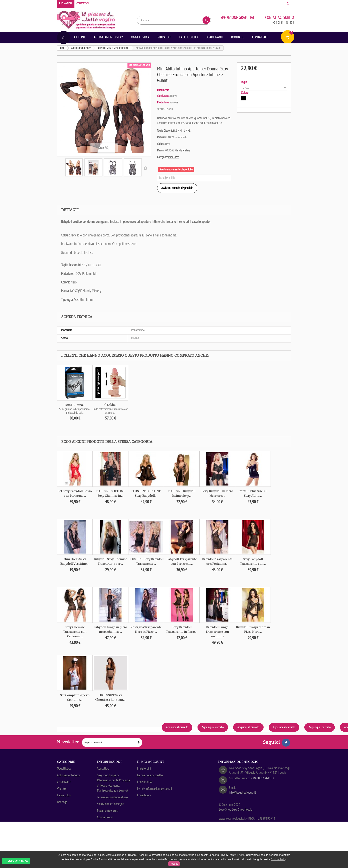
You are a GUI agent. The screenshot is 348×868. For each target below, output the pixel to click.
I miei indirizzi (145, 782)
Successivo (145, 168)
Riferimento (163, 90)
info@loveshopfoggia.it (242, 792)
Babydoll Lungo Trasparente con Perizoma (217, 632)
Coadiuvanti (214, 37)
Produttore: (163, 102)
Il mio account (151, 762)
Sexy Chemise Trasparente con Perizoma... (75, 632)
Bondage (238, 37)
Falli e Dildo (189, 37)
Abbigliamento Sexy (108, 37)
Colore (245, 93)
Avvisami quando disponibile (177, 188)
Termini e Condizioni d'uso (112, 797)
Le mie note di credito (150, 775)
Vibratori (164, 37)
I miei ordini (144, 768)
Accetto (174, 864)
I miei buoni (144, 795)
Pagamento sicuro (108, 811)
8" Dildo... (110, 405)
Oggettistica (140, 37)
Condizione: (163, 96)
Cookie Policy (105, 817)
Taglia (245, 82)
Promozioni (66, 4)
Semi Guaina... (75, 405)
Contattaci (83, 4)
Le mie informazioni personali (154, 789)
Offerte (80, 37)
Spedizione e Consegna (111, 804)
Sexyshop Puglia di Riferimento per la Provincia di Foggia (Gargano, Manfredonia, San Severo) (113, 783)
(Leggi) (241, 855)
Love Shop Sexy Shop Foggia (236, 809)
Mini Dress (174, 157)
